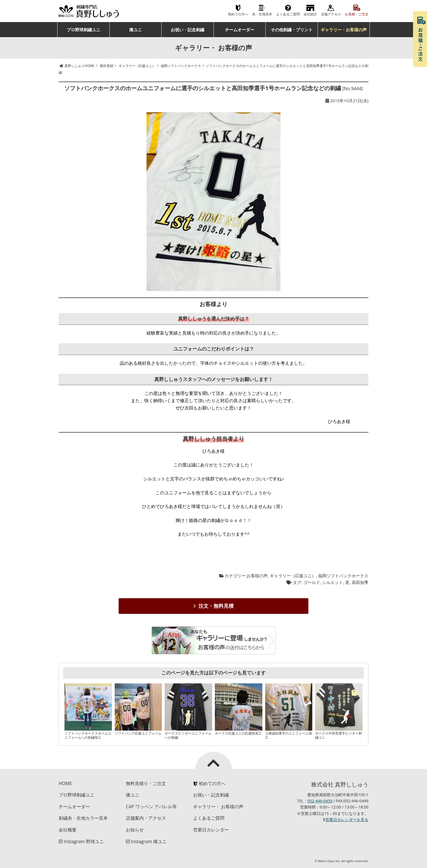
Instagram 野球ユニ (81, 841)
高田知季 (360, 582)
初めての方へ (238, 14)
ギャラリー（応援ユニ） (293, 576)
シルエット (333, 582)
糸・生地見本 (262, 14)
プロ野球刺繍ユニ (83, 30)
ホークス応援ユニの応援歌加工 (238, 733)
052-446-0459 (320, 801)
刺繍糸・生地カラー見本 (83, 818)
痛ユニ (135, 30)
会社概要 (68, 830)
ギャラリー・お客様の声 (344, 30)
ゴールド (312, 582)
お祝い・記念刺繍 (188, 30)
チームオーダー (240, 30)
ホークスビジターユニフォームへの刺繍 (188, 735)
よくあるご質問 (288, 14)
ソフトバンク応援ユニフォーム (138, 733)
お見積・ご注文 (357, 14)
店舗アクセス (331, 14)
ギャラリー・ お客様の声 (218, 807)
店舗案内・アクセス (146, 818)
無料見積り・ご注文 (146, 783)
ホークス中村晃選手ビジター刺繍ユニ (339, 735)
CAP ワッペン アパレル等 (151, 807)
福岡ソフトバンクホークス (343, 576)
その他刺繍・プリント (292, 30)
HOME (65, 783)
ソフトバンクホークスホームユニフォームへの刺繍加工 (88, 735)
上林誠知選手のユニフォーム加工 (289, 735)
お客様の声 (257, 576)
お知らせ (135, 830)
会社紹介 (310, 14)
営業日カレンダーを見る (347, 820)
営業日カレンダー (211, 830)
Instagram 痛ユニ (146, 841)
